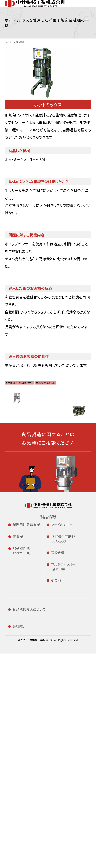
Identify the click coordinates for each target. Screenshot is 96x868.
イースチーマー (27, 639)
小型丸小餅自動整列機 (24, 584)
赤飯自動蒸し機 (28, 650)
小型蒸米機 (24, 627)
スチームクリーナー (30, 645)
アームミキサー (70, 592)
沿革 (19, 813)
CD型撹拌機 (68, 613)
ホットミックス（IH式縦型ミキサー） (20, 389)
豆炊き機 (66, 631)
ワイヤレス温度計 (72, 687)
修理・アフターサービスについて (27, 775)
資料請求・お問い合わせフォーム (32, 827)
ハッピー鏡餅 (26, 610)
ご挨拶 (21, 807)
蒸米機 (21, 633)
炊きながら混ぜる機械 (46, 389)
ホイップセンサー (73, 696)
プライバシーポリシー (68, 794)
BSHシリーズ (69, 653)
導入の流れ (24, 755)
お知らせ (66, 743)
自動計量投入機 (73, 707)
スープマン (24, 715)
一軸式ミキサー (73, 568)
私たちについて (27, 796)
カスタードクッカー (30, 697)
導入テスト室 (25, 760)
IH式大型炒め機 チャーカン (28, 675)
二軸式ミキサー (73, 578)
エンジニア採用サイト (75, 759)
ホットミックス (30, 707)
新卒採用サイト (71, 750)
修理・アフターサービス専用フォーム (35, 841)
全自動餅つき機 (30, 568)
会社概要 (23, 801)
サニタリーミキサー (73, 586)
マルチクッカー (30, 686)
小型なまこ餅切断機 (26, 596)
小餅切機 (23, 575)
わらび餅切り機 (27, 604)
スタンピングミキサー (68, 673)
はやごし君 (67, 682)
